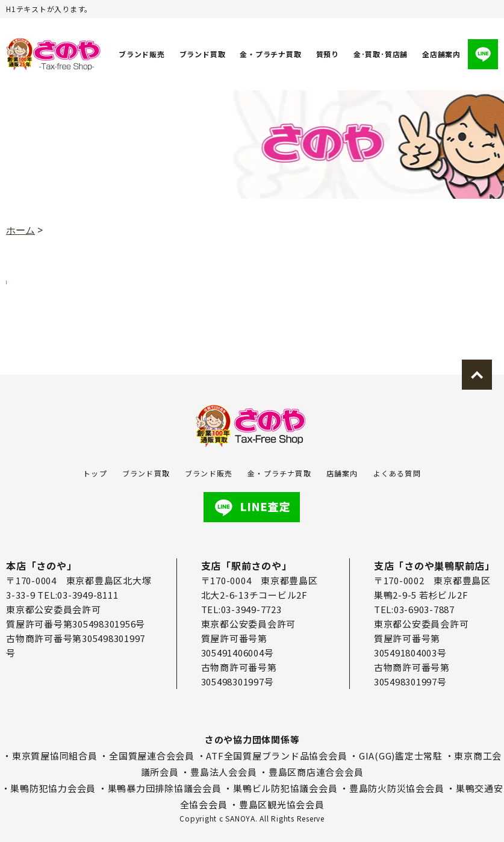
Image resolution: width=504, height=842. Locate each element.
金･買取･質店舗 (381, 54)
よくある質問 (397, 473)
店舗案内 (342, 473)
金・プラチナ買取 (270, 54)
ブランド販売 (142, 54)
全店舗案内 (441, 54)
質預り (328, 54)
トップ (95, 473)
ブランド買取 (203, 54)
